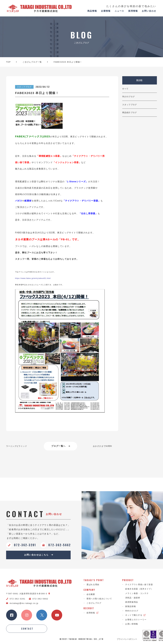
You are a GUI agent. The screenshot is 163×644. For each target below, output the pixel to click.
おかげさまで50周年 (103, 446)
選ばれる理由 (93, 585)
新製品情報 (131, 606)
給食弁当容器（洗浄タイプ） (139, 589)
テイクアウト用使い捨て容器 (139, 585)
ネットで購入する (135, 615)
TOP (8, 62)
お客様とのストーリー (136, 620)
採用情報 (133, 11)
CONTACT (27, 629)
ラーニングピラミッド (17, 446)
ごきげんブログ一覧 (32, 62)
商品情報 (92, 11)
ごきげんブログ (94, 603)
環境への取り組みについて (99, 599)
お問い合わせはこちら (39, 555)
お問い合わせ (149, 11)
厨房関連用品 (132, 602)
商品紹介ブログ (130, 112)
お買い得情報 (132, 624)
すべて (125, 89)
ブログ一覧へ (61, 446)
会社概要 (91, 594)
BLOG (140, 80)
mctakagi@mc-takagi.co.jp (22, 603)
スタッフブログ (130, 105)
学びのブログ (128, 97)
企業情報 (106, 11)
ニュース (119, 11)
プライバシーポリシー (127, 639)
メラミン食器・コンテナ (137, 593)
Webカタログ (132, 611)
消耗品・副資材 (133, 598)
